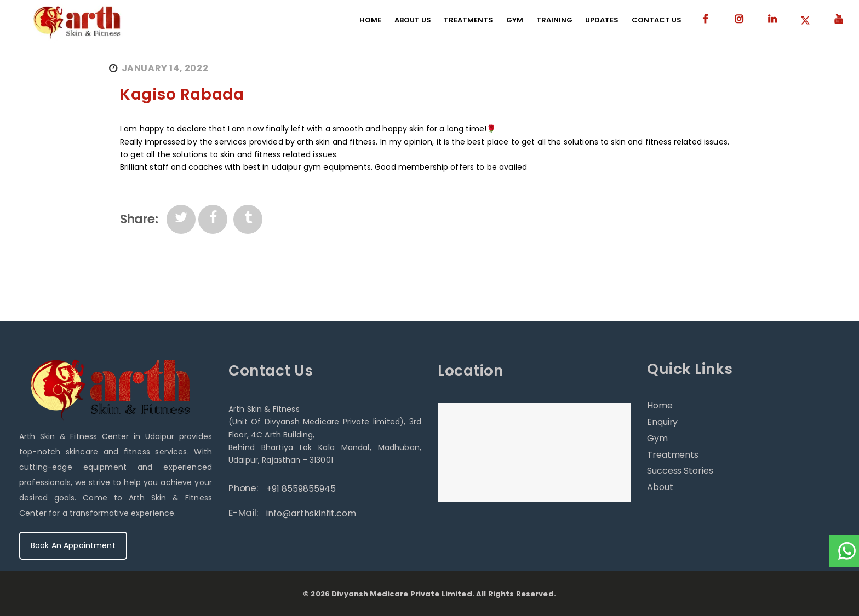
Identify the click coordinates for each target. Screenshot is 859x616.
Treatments (673, 455)
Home (660, 405)
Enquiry (662, 422)
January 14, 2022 (165, 68)
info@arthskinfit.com (311, 513)
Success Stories (680, 471)
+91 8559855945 (301, 489)
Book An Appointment (73, 545)
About (660, 487)
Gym (657, 438)
